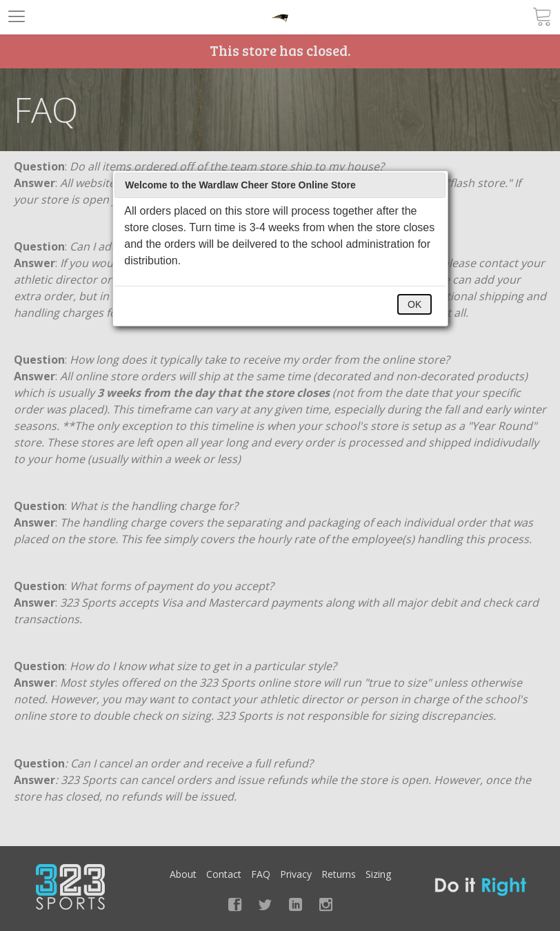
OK (414, 304)
